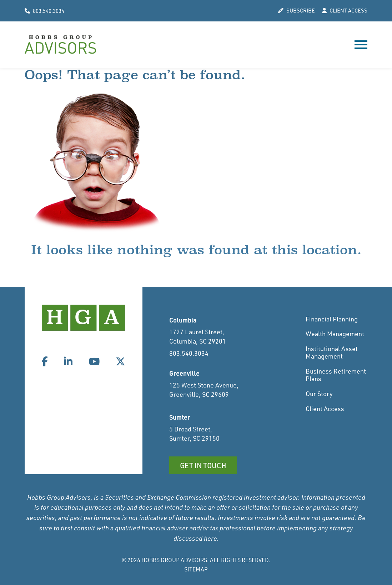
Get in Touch (203, 465)
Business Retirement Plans (336, 375)
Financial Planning (332, 319)
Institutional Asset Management (332, 352)
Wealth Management (335, 334)
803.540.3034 (44, 11)
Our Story (319, 394)
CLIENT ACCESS (345, 11)
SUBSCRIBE (296, 11)
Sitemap (196, 569)
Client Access (325, 409)
